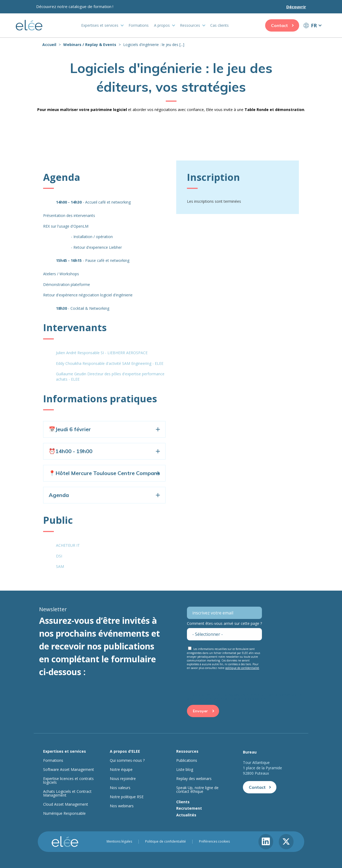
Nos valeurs (120, 788)
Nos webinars (122, 806)
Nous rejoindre (123, 779)
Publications (187, 760)
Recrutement (189, 808)
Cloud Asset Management (66, 804)
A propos (162, 25)
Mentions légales (119, 842)
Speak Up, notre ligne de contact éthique (197, 790)
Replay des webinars (194, 779)
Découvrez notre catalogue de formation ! (75, 6)
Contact (279, 25)
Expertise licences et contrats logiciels (68, 781)
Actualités (186, 815)
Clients (183, 802)
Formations (139, 25)
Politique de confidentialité (166, 842)
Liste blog (185, 770)
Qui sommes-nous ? (127, 760)
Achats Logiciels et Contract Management (67, 793)
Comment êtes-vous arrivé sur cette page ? (224, 623)
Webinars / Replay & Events (90, 45)
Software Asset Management (69, 770)
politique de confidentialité (242, 668)
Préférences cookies (214, 842)
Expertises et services (100, 25)
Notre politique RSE (127, 797)
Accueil (49, 45)
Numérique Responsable (64, 813)
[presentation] (228, 683)
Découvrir (296, 7)
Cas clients (219, 25)
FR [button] (314, 25)
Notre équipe (121, 770)
